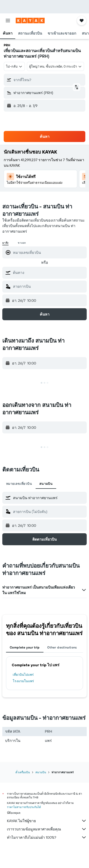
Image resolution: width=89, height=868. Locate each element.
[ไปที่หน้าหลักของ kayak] (30, 21)
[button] (8, 21)
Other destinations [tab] (62, 647)
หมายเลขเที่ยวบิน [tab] (19, 484)
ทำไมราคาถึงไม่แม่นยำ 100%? (47, 837)
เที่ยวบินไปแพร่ (23, 675)
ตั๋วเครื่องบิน (23, 772)
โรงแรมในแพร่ (23, 681)
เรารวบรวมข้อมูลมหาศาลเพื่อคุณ (47, 829)
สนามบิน (41, 772)
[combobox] (14, 66)
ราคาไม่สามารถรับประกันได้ (24, 807)
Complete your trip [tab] (25, 647)
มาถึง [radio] (5, 243)
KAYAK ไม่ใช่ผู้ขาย (47, 821)
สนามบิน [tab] (46, 484)
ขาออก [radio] (22, 243)
